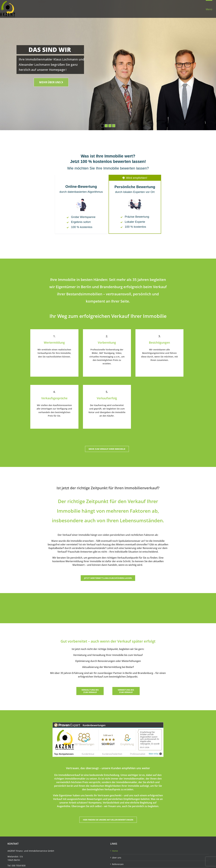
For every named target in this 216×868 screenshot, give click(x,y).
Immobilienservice (38, 851)
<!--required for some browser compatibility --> (108, 198)
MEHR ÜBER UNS (51, 82)
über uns (117, 858)
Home (115, 851)
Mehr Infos (155, 754)
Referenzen (118, 864)
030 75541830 (19, 866)
